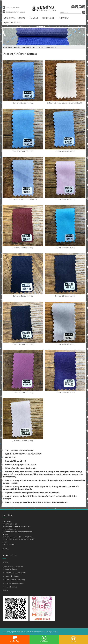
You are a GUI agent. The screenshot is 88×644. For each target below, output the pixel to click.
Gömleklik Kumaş (29, 47)
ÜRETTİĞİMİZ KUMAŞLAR (13, 566)
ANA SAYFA (10, 18)
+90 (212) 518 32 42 (10, 524)
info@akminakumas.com (16, 12)
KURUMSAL (48, 18)
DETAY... (6, 549)
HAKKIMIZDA (10, 556)
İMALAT (34, 18)
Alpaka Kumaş (11, 569)
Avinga (50, 632)
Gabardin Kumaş (12, 576)
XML (55, 632)
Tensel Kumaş (11, 587)
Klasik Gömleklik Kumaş (15, 580)
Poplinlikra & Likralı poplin (16, 573)
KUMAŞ (22, 18)
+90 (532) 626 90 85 (10, 529)
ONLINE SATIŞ (13, 23)
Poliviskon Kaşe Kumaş (15, 583)
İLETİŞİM (64, 18)
